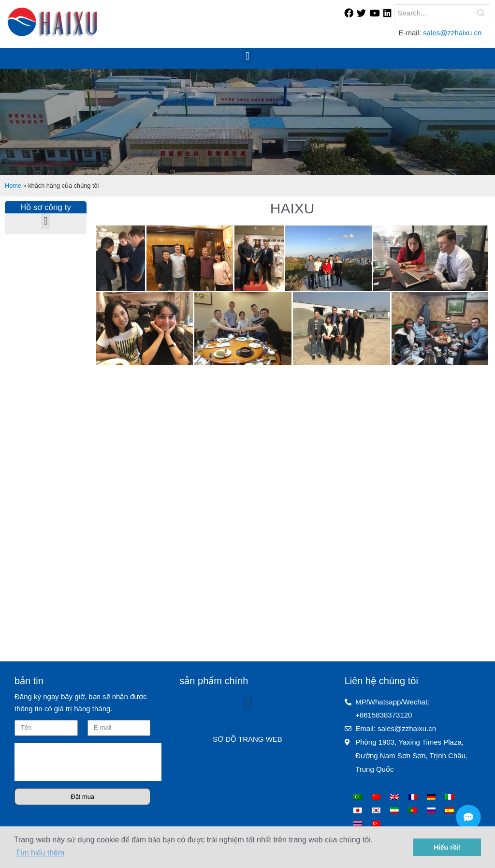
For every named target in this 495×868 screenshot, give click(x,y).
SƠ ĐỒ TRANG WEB (247, 739)
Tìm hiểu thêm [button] (40, 853)
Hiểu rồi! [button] (447, 847)
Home (13, 186)
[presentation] (88, 762)
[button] (247, 56)
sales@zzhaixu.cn (453, 33)
